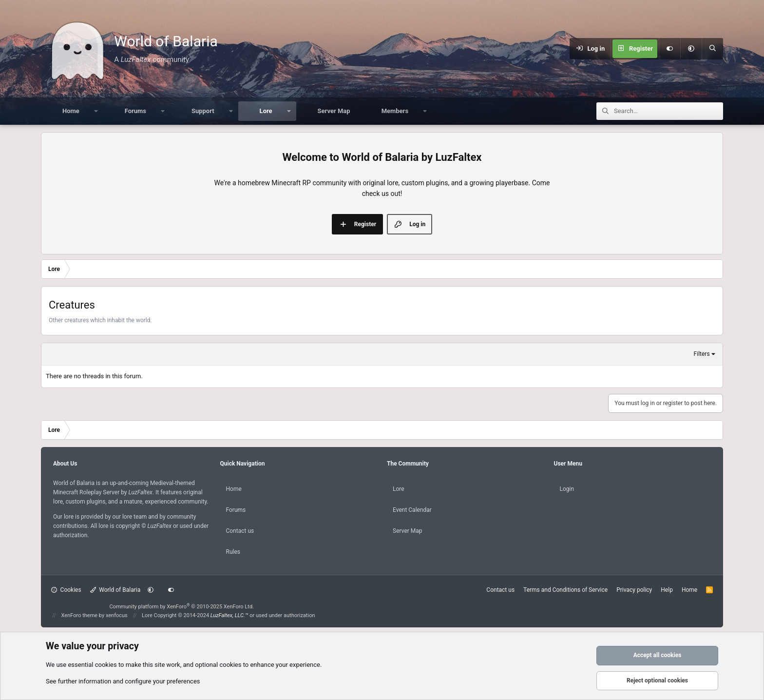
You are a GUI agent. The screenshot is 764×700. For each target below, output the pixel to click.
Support (203, 111)
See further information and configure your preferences (123, 681)
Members (395, 111)
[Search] (712, 49)
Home (71, 111)
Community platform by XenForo (181, 607)
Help (667, 590)
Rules (233, 552)
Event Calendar (412, 510)
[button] (691, 49)
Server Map (334, 111)
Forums (135, 111)
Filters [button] (702, 354)
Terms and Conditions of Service (565, 590)
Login (567, 489)
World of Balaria (115, 590)
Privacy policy (634, 590)
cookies (106, 665)
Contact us (240, 531)
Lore (266, 111)
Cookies (66, 590)
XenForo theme (80, 615)
